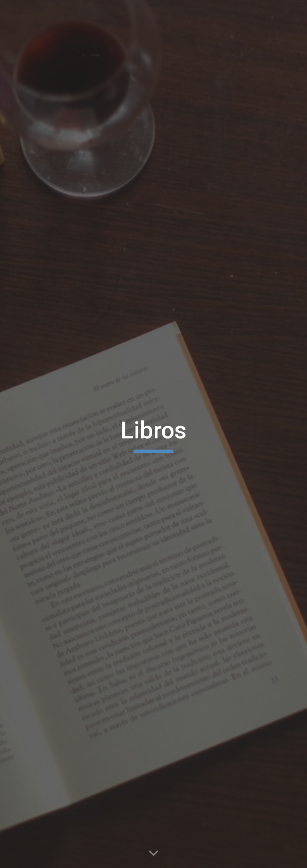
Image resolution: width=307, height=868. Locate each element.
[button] (153, 854)
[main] (153, 434)
